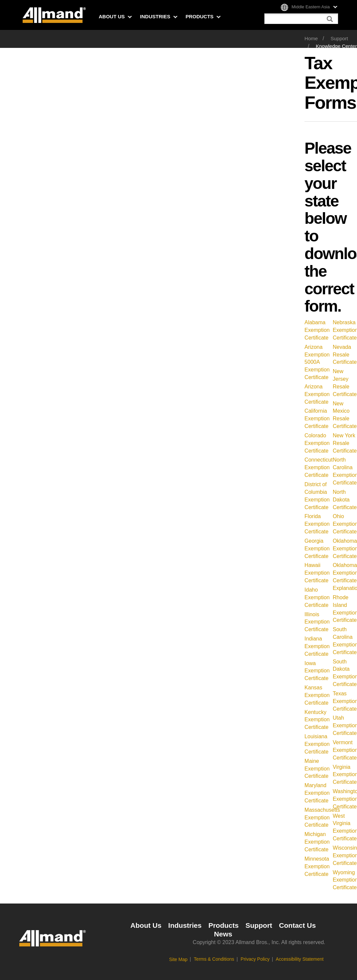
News (223, 934)
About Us (115, 16)
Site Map (178, 959)
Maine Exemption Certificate (317, 769)
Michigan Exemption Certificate (317, 842)
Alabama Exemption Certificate (317, 330)
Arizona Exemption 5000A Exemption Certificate (317, 362)
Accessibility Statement (300, 959)
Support (339, 38)
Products (203, 16)
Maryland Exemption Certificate (317, 793)
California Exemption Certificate (317, 419)
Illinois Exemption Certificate (317, 622)
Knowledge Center (336, 46)
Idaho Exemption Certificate (317, 597)
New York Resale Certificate (345, 443)
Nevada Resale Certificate (345, 355)
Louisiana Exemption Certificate (317, 744)
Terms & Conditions (214, 959)
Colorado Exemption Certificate (317, 443)
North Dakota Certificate (345, 500)
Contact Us (297, 925)
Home (311, 38)
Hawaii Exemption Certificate (317, 573)
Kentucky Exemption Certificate (317, 720)
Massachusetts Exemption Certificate (322, 818)
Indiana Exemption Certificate (317, 646)
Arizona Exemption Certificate (317, 394)
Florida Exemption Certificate (317, 524)
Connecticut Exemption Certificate (319, 467)
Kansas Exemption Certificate (317, 695)
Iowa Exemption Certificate (317, 671)
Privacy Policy (255, 959)
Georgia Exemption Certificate (317, 549)
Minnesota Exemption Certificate (317, 866)
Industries (159, 16)
